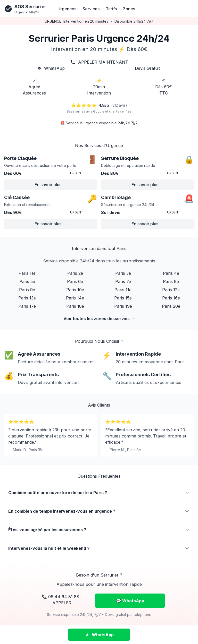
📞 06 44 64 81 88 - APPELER (62, 600)
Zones (129, 9)
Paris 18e (75, 306)
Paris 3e (123, 273)
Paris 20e (171, 306)
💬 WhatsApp (130, 601)
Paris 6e (75, 281)
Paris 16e (171, 298)
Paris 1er (27, 273)
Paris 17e (27, 306)
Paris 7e (123, 281)
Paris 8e (171, 281)
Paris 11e (123, 290)
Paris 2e (75, 273)
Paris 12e (171, 290)
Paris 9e (27, 290)
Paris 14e (75, 298)
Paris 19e (123, 306)
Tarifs (111, 9)
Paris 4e (171, 273)
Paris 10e (75, 290)
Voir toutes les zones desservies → (99, 319)
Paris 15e (123, 298)
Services (91, 9)
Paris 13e (27, 298)
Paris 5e (27, 281)
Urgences (67, 9)
